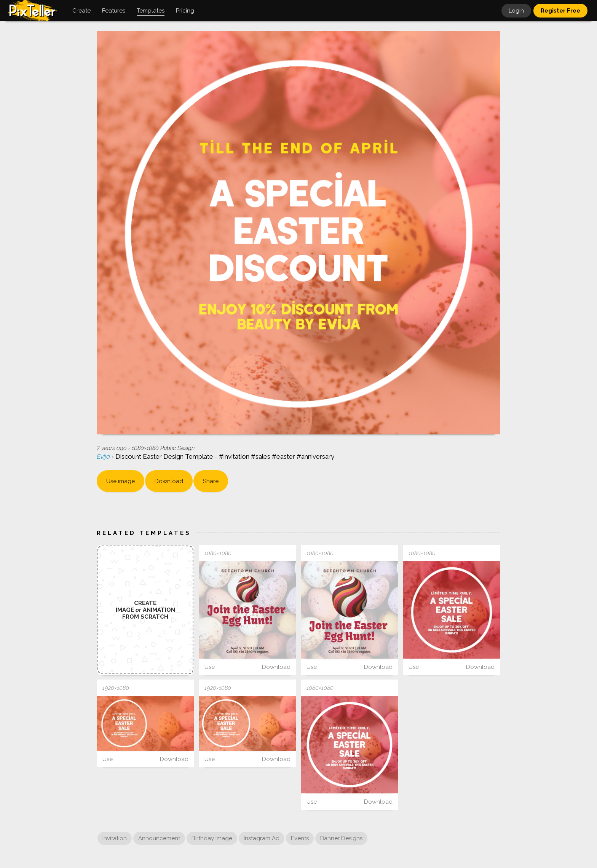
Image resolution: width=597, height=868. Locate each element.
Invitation (115, 838)
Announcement (159, 838)
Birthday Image (212, 838)
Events (300, 838)
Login (516, 11)
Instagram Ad (262, 838)
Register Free (560, 11)
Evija (104, 456)
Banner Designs (341, 838)
